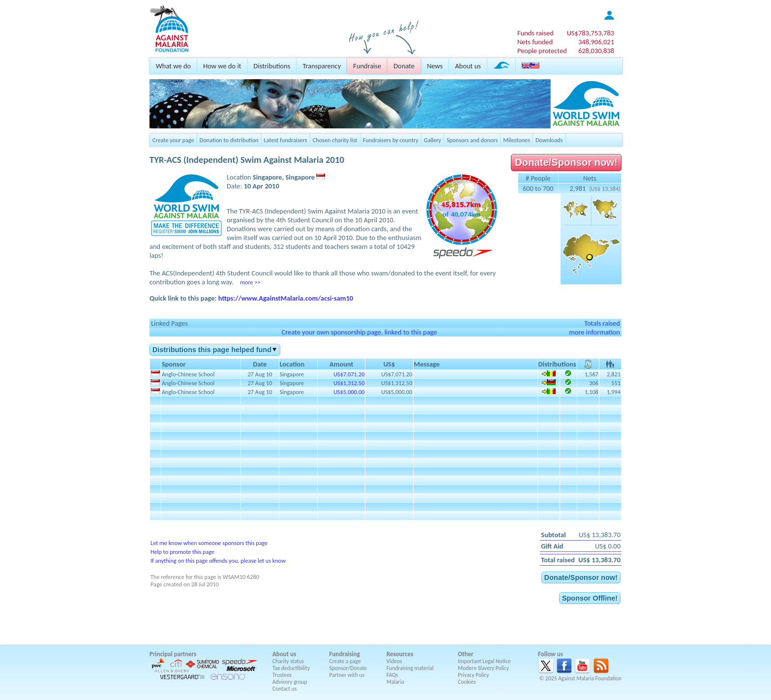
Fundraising (345, 654)
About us (468, 66)
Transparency (322, 66)
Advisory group (290, 682)
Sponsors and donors (472, 140)
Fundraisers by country (391, 140)
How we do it (222, 66)
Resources (400, 654)
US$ (591, 33)
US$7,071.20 (349, 374)
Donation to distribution (229, 140)
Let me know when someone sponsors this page (209, 543)
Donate (404, 66)
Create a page (345, 661)
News (435, 66)
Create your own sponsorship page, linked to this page (359, 332)
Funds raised (535, 33)
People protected (542, 51)
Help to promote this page (182, 552)
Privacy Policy (473, 675)
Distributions (272, 66)
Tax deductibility (291, 668)
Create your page (173, 140)
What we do (173, 66)
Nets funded (535, 42)
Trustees (282, 675)
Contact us (284, 689)
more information (594, 332)
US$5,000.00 (349, 392)
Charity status (288, 661)
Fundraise (367, 66)
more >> (250, 282)
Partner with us (347, 675)
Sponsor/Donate (348, 668)
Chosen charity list (335, 140)
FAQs (392, 675)
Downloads (549, 140)
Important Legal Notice (484, 661)
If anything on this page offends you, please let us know (218, 561)
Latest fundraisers (286, 140)
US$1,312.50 (349, 383)
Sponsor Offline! (590, 598)
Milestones (517, 140)
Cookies (467, 682)
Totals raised (602, 323)
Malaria (395, 682)
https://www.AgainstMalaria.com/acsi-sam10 (286, 298)
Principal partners (173, 654)
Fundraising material (410, 668)
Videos (394, 661)
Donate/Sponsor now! (566, 162)
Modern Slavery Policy (483, 668)
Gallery (432, 140)
